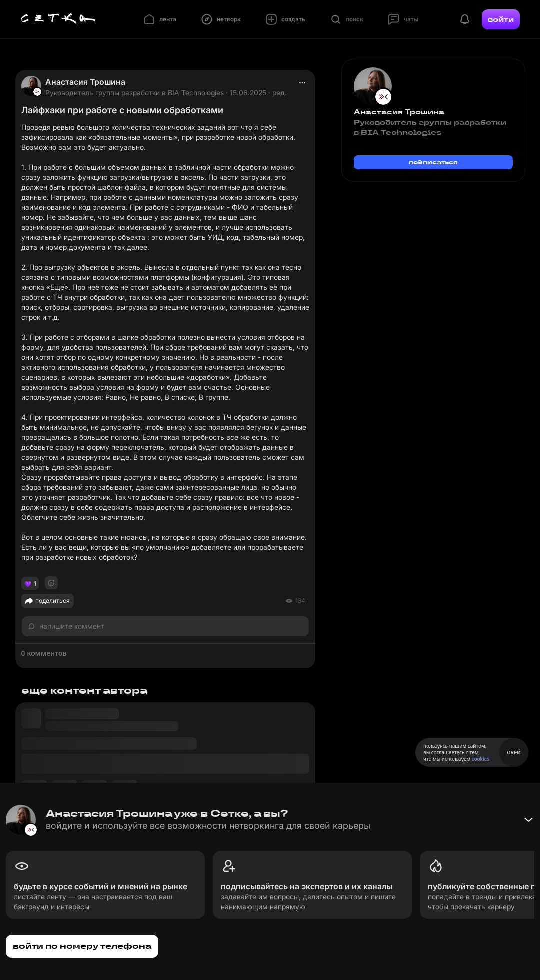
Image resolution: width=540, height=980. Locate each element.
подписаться (433, 162)
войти (501, 19)
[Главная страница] (58, 19)
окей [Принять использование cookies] (513, 752)
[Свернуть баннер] (528, 820)
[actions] (302, 83)
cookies (480, 759)
